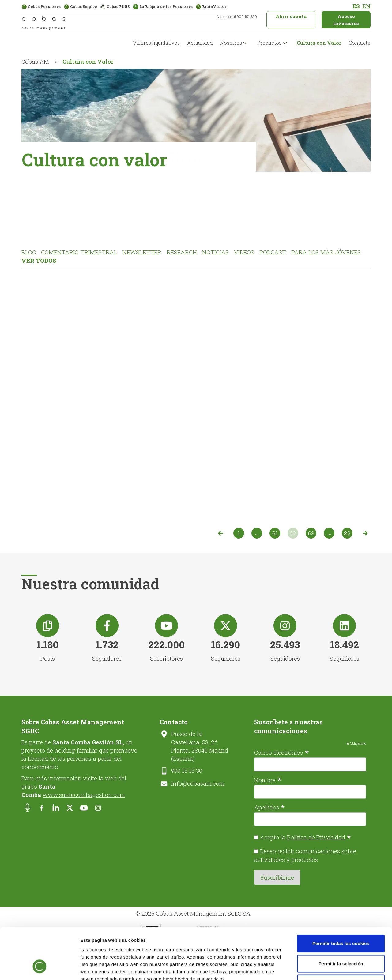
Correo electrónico (282, 752)
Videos (244, 252)
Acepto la (305, 837)
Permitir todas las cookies (341, 900)
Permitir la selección (341, 920)
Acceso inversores (346, 20)
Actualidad (200, 43)
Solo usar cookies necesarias (341, 940)
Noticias (215, 252)
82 (347, 533)
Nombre (268, 779)
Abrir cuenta (291, 16)
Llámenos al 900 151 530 (237, 17)
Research (182, 252)
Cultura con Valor (319, 43)
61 (275, 533)
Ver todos (39, 260)
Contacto (360, 43)
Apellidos (269, 807)
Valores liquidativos (156, 43)
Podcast (273, 252)
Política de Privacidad (316, 837)
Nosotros (231, 43)
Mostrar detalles (329, 968)
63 (311, 533)
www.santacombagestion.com (84, 795)
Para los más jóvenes (326, 252)
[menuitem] (356, 6)
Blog (29, 252)
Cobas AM (35, 61)
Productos (269, 43)
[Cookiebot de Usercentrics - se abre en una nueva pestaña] (40, 968)
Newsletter (142, 252)
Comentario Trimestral (79, 252)
